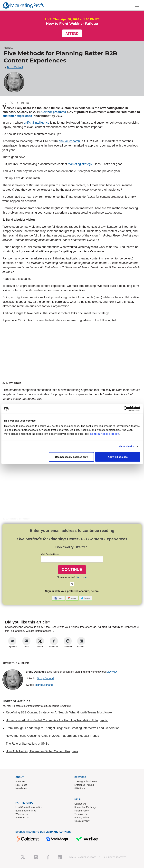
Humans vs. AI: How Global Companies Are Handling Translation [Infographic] (57, 720)
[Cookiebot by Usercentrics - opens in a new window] (126, 409)
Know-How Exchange (86, 807)
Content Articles (16, 701)
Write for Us (22, 814)
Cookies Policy (82, 821)
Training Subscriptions (86, 781)
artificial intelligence (37, 123)
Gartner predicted (54, 112)
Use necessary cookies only (71, 457)
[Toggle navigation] (137, 5)
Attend (72, 33)
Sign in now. (82, 577)
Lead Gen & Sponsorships (29, 807)
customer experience (17, 116)
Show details (126, 446)
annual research (69, 141)
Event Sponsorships (26, 811)
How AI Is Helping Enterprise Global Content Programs (42, 751)
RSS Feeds (21, 785)
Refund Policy (82, 811)
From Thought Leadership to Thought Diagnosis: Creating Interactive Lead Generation (63, 728)
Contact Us (80, 804)
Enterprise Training (84, 785)
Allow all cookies (118, 457)
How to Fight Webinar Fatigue (72, 24)
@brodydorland (44, 685)
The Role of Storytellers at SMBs (27, 744)
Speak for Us (22, 818)
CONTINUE (72, 569)
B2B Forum (80, 788)
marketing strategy (80, 164)
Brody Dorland (15, 67)
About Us (20, 781)
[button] (59, 598)
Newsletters (22, 788)
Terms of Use (81, 814)
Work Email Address (50, 554)
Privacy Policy (82, 818)
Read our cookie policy (105, 434)
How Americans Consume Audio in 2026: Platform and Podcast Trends (52, 736)
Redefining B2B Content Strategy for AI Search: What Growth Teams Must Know (59, 712)
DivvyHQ (112, 672)
